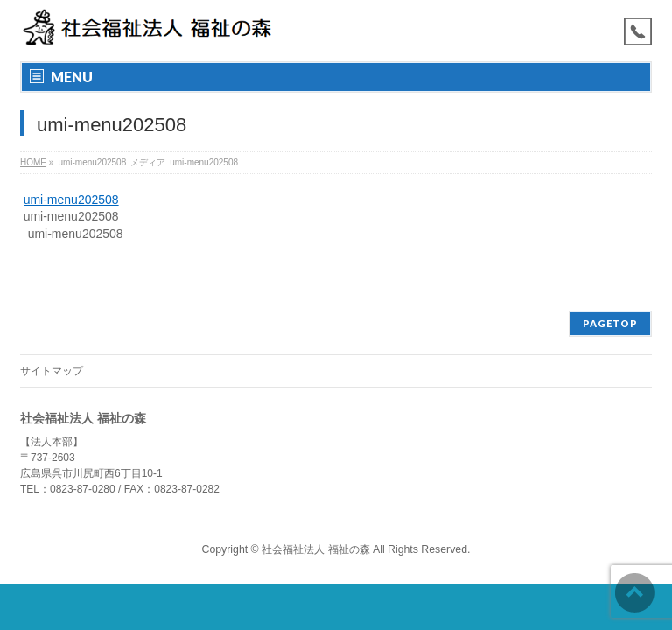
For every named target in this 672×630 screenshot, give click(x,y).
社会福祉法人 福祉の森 (315, 549)
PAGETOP (610, 323)
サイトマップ (52, 371)
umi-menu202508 (71, 199)
